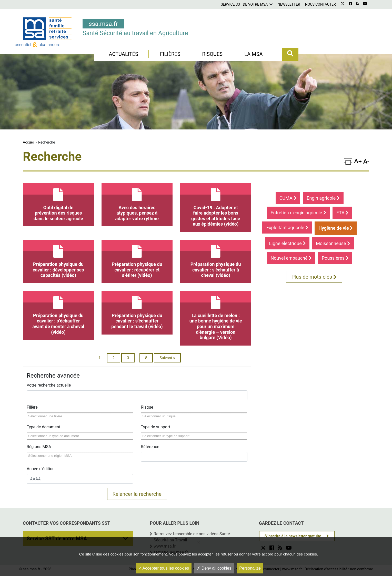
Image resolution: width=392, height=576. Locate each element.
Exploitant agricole (287, 228)
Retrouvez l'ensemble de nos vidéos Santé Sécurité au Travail (192, 537)
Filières (170, 54)
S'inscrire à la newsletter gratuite (293, 536)
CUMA (288, 198)
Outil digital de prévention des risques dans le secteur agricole (58, 202)
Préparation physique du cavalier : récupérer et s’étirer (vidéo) (137, 259)
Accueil (29, 142)
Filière (32, 407)
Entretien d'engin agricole (298, 213)
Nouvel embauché (291, 258)
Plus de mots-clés (314, 277)
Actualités (123, 54)
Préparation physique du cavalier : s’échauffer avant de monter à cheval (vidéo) (58, 313)
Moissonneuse (333, 243)
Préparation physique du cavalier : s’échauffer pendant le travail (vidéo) (137, 310)
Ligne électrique (288, 243)
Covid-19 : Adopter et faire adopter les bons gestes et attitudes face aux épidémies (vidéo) (216, 205)
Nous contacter (320, 4)
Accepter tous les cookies (164, 568)
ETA (343, 213)
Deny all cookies (214, 568)
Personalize (250, 568)
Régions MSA (39, 447)
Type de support (155, 427)
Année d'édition (41, 469)
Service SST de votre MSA (244, 4)
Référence (150, 447)
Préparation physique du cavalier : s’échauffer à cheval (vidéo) (216, 259)
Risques (213, 54)
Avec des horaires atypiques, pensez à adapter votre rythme (137, 202)
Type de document (43, 427)
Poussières (335, 258)
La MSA (253, 54)
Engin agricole (323, 198)
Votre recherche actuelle (49, 385)
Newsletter (289, 4)
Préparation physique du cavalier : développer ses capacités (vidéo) (58, 259)
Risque (147, 407)
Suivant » (167, 358)
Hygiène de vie (336, 228)
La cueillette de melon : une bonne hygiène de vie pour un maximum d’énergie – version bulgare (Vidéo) (216, 316)
